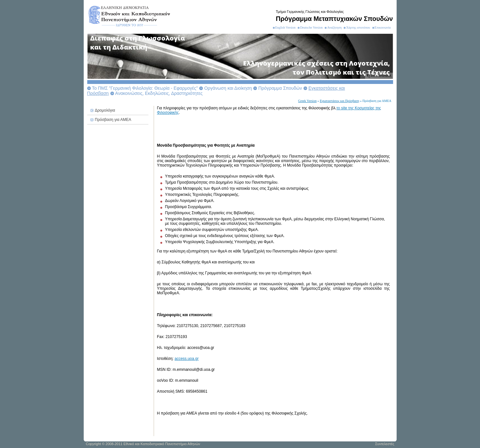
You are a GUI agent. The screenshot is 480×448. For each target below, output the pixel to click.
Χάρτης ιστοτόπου (358, 27)
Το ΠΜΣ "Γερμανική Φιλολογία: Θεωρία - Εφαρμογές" (145, 88)
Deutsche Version (311, 27)
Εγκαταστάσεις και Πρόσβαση (339, 101)
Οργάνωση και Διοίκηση (228, 88)
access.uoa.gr (187, 359)
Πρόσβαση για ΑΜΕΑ (113, 120)
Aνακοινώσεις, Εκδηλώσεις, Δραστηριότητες (159, 93)
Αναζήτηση (334, 27)
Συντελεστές (385, 444)
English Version (285, 27)
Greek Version (307, 101)
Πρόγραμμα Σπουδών (280, 88)
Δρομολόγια (105, 110)
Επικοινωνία (383, 27)
